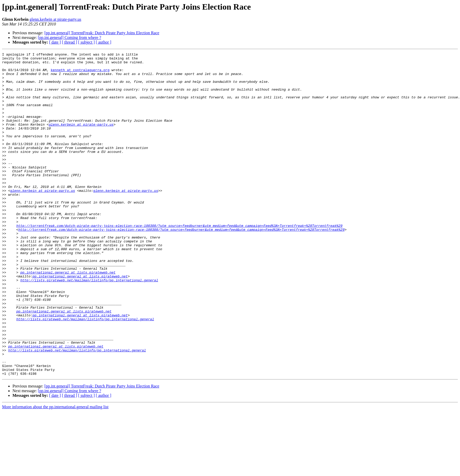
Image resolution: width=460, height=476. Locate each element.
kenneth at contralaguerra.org (80, 74)
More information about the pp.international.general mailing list (55, 471)
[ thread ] (69, 42)
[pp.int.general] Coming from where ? (69, 38)
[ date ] (55, 42)
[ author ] (104, 42)
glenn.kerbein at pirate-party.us (55, 19)
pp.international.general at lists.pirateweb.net (68, 317)
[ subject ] (86, 42)
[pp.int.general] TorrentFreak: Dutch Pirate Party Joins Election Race (102, 33)
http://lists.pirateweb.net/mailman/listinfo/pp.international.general (89, 326)
